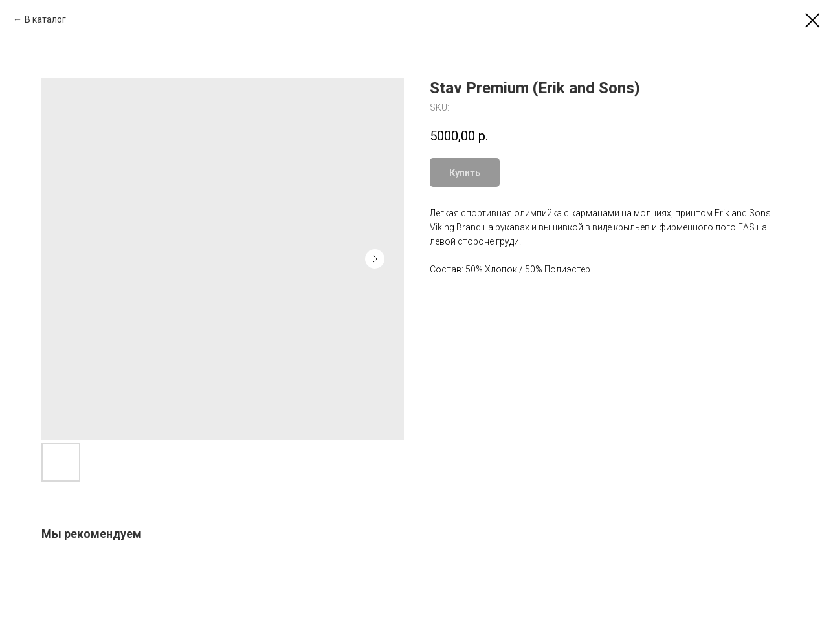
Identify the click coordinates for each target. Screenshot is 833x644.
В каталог (45, 19)
